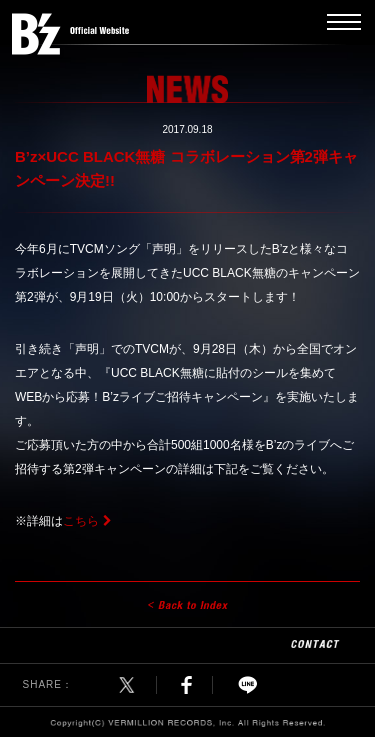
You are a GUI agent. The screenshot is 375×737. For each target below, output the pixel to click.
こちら (81, 521)
